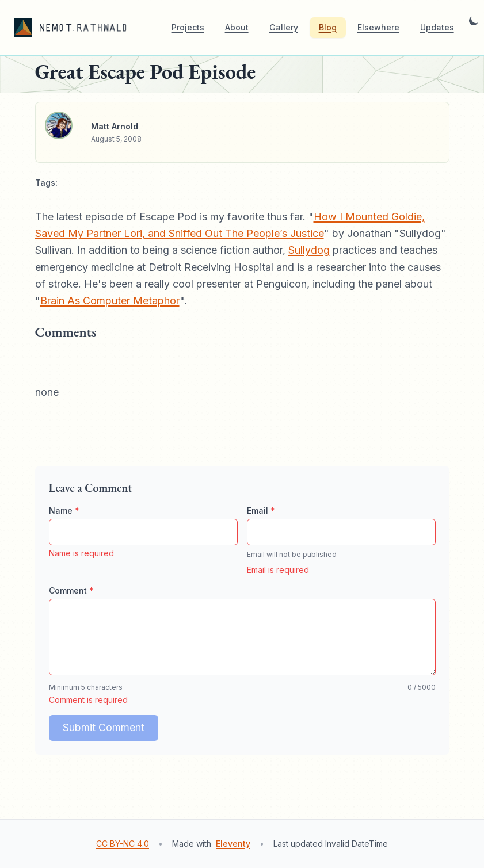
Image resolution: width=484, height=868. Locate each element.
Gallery (284, 27)
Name (64, 511)
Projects (188, 27)
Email (261, 511)
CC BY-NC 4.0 (123, 844)
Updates (437, 27)
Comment (71, 590)
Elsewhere (378, 27)
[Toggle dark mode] (474, 28)
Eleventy (233, 844)
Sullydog (309, 250)
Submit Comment (104, 727)
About (237, 27)
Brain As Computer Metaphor (110, 301)
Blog (328, 27)
